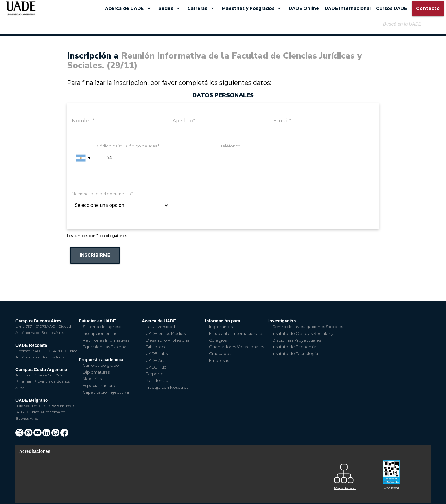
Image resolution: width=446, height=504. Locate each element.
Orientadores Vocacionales (236, 347)
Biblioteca (156, 347)
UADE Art (155, 360)
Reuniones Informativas (106, 340)
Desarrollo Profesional (168, 340)
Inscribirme (95, 255)
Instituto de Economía (294, 347)
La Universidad (160, 327)
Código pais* (109, 146)
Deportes (156, 374)
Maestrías (92, 379)
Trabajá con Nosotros (167, 387)
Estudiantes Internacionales (237, 333)
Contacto (428, 8)
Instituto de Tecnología (295, 354)
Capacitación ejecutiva (106, 392)
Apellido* (184, 121)
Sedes (170, 8)
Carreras (202, 8)
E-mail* (282, 121)
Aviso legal (391, 488)
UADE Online (304, 8)
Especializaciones (101, 386)
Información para (223, 321)
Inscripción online (100, 333)
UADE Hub (156, 367)
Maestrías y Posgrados (253, 8)
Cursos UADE (391, 8)
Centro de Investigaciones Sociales (308, 327)
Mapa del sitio (345, 488)
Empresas (219, 360)
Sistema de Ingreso (102, 327)
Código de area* (143, 146)
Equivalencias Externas (105, 347)
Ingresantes (221, 327)
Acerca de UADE (129, 8)
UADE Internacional (348, 8)
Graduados (220, 354)
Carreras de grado (101, 365)
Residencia (157, 381)
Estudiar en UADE (97, 321)
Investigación (282, 321)
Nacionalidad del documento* (102, 194)
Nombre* (83, 121)
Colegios (218, 340)
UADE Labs (157, 354)
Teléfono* (230, 146)
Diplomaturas (96, 372)
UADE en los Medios (166, 333)
